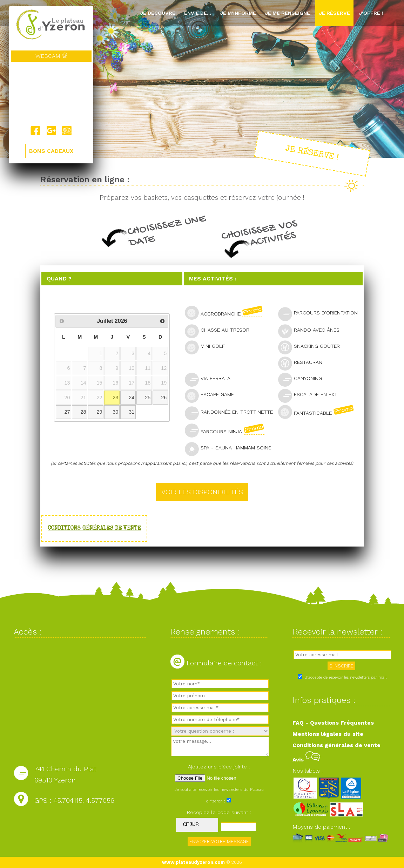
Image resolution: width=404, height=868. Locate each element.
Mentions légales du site (328, 734)
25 (148, 398)
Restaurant (305, 363)
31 (132, 412)
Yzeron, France (51, 94)
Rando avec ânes (312, 331)
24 (132, 398)
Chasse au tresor (220, 331)
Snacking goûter (312, 347)
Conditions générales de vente (94, 529)
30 (115, 412)
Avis (306, 759)
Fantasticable (319, 412)
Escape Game (212, 395)
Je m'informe (238, 13)
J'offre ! (371, 13)
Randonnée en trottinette (231, 413)
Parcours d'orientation (320, 314)
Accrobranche (227, 313)
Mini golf (208, 347)
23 (115, 398)
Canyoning (303, 379)
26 (164, 398)
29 (99, 412)
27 (67, 412)
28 (83, 412)
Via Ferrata (211, 379)
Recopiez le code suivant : (219, 812)
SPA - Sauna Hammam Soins (231, 449)
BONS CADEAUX (51, 151)
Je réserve (334, 13)
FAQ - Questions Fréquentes (333, 723)
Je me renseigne (287, 13)
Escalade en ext (311, 395)
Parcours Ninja (228, 430)
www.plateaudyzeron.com (193, 862)
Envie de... (198, 13)
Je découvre (158, 13)
